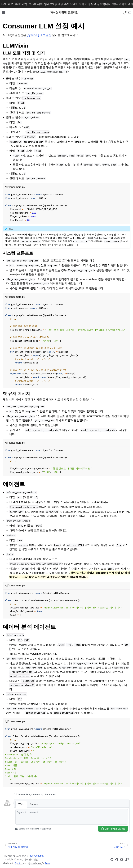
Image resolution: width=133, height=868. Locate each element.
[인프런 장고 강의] (128, 860)
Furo (47, 863)
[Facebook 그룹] (117, 860)
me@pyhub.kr (37, 856)
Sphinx (19, 863)
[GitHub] (113, 860)
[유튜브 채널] (122, 860)
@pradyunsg (35, 863)
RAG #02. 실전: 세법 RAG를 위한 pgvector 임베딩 (32, 4)
